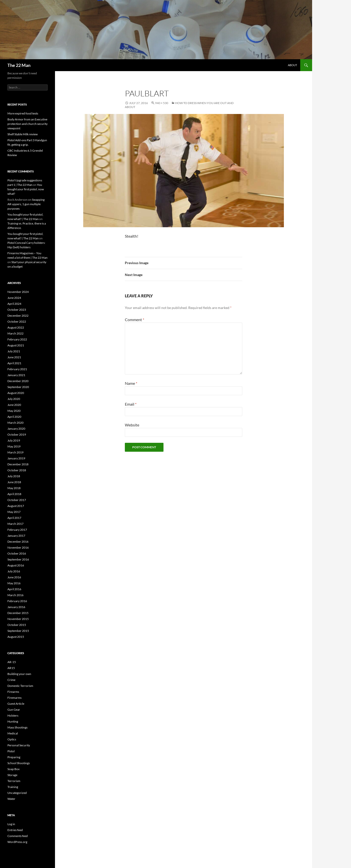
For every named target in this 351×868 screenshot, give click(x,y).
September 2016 (18, 559)
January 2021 (16, 375)
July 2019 (14, 440)
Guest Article (16, 704)
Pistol (11, 751)
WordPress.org (17, 842)
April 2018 (14, 494)
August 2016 (16, 565)
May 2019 (14, 446)
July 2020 (14, 399)
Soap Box (13, 769)
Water (11, 799)
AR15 (11, 668)
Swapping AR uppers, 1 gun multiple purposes (26, 204)
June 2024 (14, 298)
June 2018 (14, 482)
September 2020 (18, 387)
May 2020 (14, 411)
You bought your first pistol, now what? (26, 189)
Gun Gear (14, 710)
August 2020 (16, 393)
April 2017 (14, 518)
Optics (12, 739)
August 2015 (16, 637)
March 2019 (15, 452)
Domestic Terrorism (20, 686)
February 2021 (17, 369)
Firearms (13, 692)
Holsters (13, 715)
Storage (12, 775)
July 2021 (14, 351)
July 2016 (14, 571)
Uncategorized (17, 793)
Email (131, 404)
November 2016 (18, 547)
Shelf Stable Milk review (23, 134)
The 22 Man (19, 65)
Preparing (14, 757)
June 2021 (14, 357)
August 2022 (16, 327)
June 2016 (14, 577)
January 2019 (16, 458)
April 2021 (14, 363)
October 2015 (17, 625)
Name (131, 383)
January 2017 (16, 536)
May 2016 (14, 583)
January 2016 (16, 607)
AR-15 (12, 662)
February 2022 (17, 339)
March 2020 (15, 423)
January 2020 (16, 429)
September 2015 (18, 631)
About (292, 65)
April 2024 (14, 304)
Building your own (19, 674)
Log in (11, 824)
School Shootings (19, 763)
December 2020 (18, 381)
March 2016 (15, 595)
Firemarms (14, 698)
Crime (11, 680)
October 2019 (17, 434)
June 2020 (14, 405)
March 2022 (15, 333)
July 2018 (14, 476)
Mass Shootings (17, 727)
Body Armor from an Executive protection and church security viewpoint (27, 124)
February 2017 (17, 530)
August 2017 (16, 506)
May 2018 (14, 488)
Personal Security (19, 745)
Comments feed (18, 836)
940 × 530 (162, 103)
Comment (135, 320)
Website (132, 425)
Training (13, 787)
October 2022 (17, 322)
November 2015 (18, 619)
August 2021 (16, 345)
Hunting (13, 721)
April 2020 (14, 417)
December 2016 (18, 542)
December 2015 (18, 613)
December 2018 (18, 464)
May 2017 (14, 512)
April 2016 (14, 589)
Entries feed (15, 830)
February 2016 (17, 601)
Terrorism (14, 781)
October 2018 (17, 470)
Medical (13, 733)
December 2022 (18, 316)
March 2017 (15, 524)
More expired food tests (23, 113)
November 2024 (18, 292)
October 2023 (17, 310)
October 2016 (17, 553)
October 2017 (17, 500)
